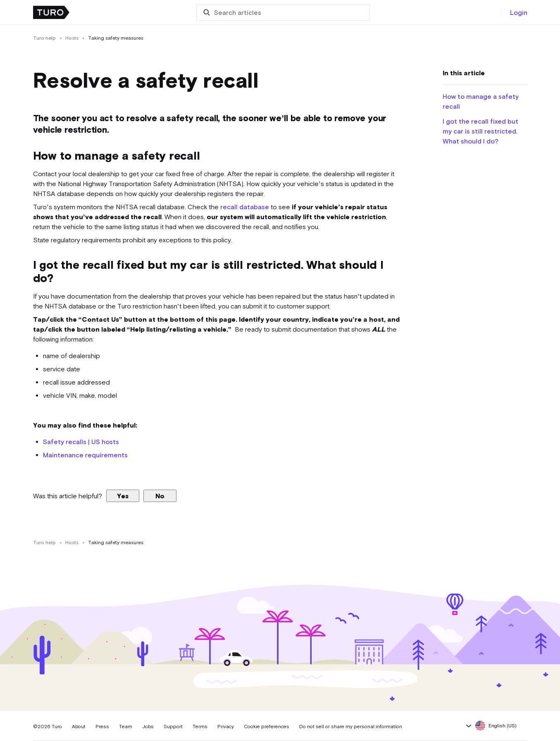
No (160, 496)
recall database (245, 207)
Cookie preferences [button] (267, 727)
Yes (123, 496)
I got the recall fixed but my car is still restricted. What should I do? (480, 131)
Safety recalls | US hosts (81, 442)
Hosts (72, 38)
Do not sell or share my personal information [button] (351, 727)
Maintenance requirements (85, 455)
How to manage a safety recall (481, 101)
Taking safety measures (116, 38)
